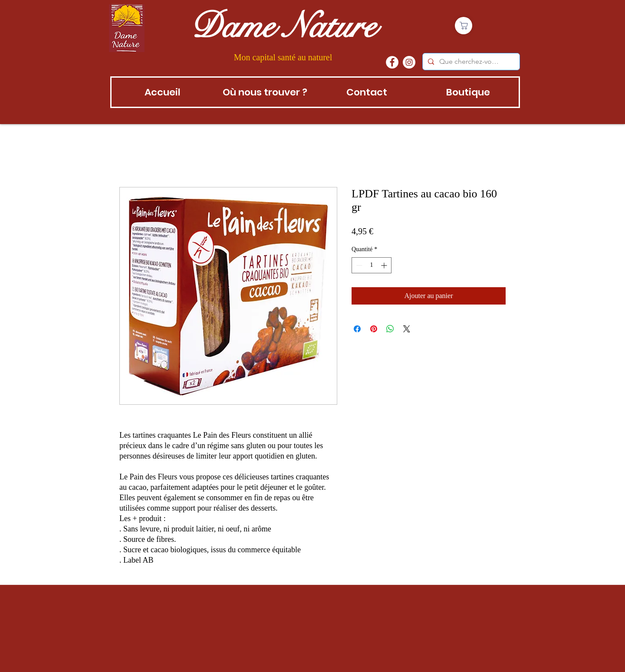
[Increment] (385, 265)
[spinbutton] (372, 265)
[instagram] (409, 62)
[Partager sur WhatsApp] (390, 329)
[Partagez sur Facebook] (357, 329)
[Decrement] (358, 265)
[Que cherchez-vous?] (470, 62)
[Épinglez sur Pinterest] (374, 329)
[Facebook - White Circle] (392, 62)
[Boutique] (464, 26)
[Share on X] (407, 329)
